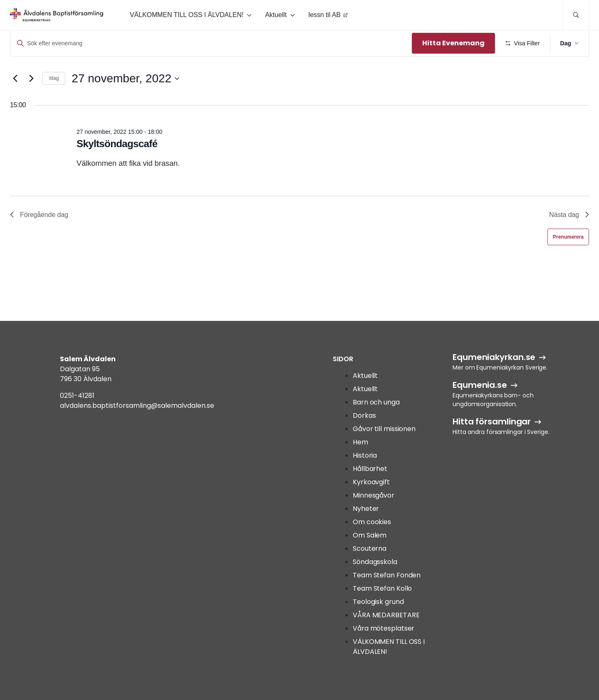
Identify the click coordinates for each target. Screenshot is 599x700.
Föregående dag (39, 239)
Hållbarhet (370, 469)
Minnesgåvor (374, 495)
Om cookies (372, 522)
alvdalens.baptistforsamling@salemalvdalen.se (137, 405)
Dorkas (364, 415)
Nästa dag (569, 239)
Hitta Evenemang (452, 43)
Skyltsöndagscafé (117, 168)
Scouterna (370, 548)
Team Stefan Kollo (382, 588)
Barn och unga (376, 402)
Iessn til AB (324, 15)
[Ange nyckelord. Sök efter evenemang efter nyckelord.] (210, 43)
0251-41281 (77, 396)
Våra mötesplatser (384, 628)
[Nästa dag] (31, 103)
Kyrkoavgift (371, 482)
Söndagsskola (375, 562)
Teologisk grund (378, 602)
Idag (54, 103)
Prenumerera (568, 261)
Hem (360, 442)
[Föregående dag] (15, 103)
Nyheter (366, 509)
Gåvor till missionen (384, 429)
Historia (365, 455)
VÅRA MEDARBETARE (386, 615)
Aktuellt (276, 15)
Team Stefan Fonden (387, 575)
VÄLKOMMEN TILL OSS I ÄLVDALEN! (187, 15)
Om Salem (370, 535)
